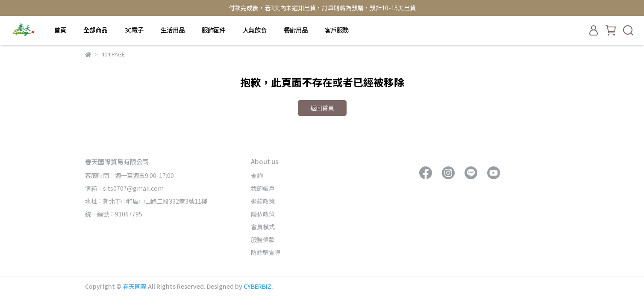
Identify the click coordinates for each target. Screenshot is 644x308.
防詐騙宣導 (266, 252)
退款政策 (263, 201)
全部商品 (95, 30)
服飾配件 (214, 30)
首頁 (60, 30)
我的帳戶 (263, 188)
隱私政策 (263, 214)
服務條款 (263, 240)
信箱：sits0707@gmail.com (124, 188)
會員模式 (263, 227)
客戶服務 (337, 30)
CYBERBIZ (257, 286)
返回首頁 (322, 108)
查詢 (257, 175)
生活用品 (173, 30)
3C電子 (134, 30)
